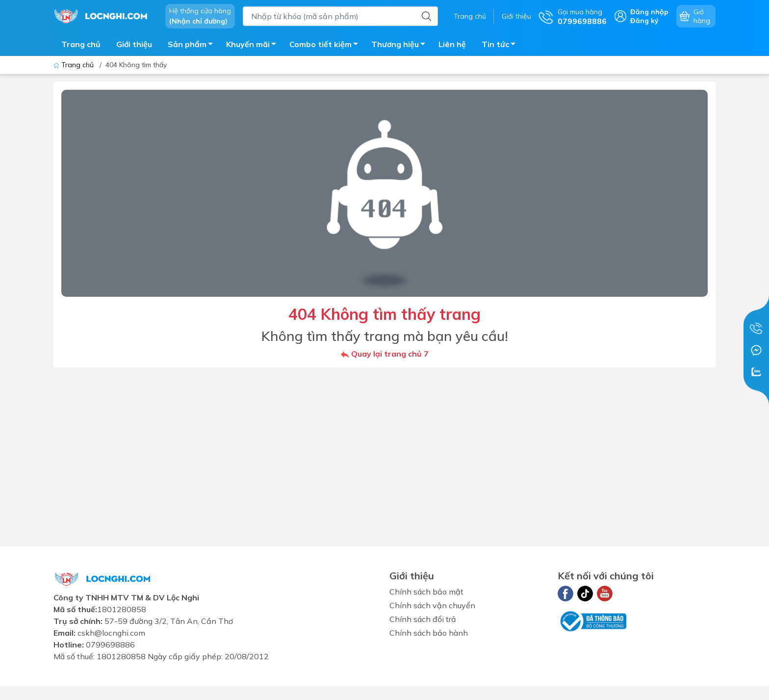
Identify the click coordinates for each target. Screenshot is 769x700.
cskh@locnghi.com (111, 633)
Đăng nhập (649, 12)
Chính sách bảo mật (426, 592)
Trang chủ (470, 16)
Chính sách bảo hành (429, 633)
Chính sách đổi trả (423, 619)
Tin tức (501, 46)
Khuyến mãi (254, 46)
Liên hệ (452, 44)
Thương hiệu (401, 46)
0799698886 (110, 645)
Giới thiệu (516, 16)
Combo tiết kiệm (326, 46)
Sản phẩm (193, 46)
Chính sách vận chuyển (432, 605)
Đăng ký (644, 21)
